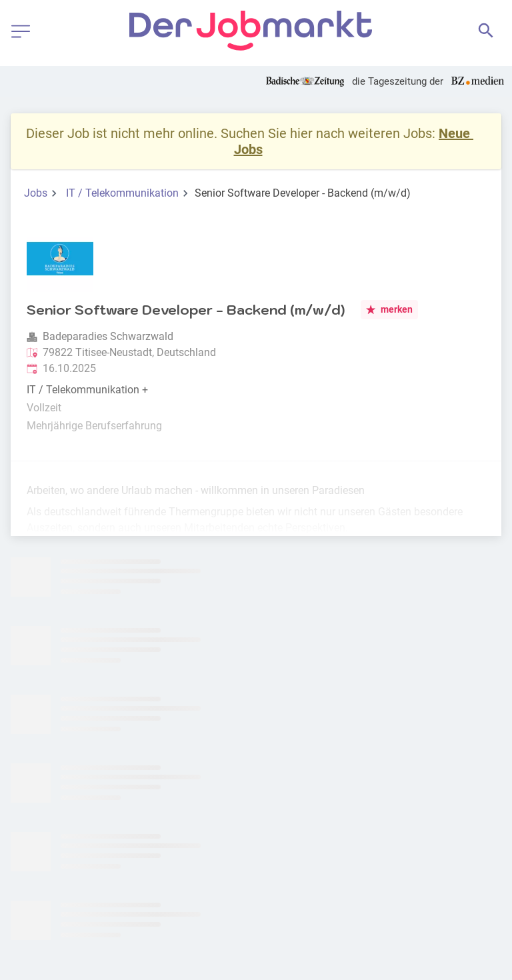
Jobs (36, 193)
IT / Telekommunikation (122, 193)
